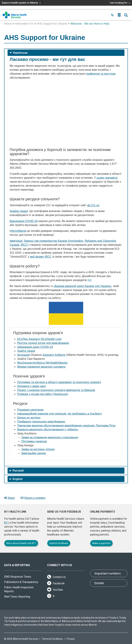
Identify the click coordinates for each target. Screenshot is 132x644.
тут (89, 280)
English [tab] (18, 479)
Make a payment (101, 543)
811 (6, 523)
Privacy (71, 639)
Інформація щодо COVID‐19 (35, 347)
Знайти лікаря (26, 351)
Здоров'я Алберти (54, 355)
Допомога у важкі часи (31, 386)
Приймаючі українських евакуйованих (41, 422)
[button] (119, 15)
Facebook (56, 583)
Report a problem (33, 498)
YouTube (55, 590)
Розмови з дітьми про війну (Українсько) (43, 394)
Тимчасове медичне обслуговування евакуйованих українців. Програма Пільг (67, 426)
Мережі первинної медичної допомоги (41, 367)
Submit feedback (59, 543)
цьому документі (107, 178)
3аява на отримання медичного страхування (50, 437)
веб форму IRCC (41, 257)
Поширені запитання (30, 410)
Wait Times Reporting (17, 597)
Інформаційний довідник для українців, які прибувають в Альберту (60, 414)
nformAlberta (18, 231)
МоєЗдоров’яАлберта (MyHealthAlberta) (42, 363)
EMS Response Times (18, 577)
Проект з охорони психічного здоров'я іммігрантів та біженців (56, 390)
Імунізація (24, 355)
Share (9, 498)
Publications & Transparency (21, 582)
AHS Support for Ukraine (52, 24)
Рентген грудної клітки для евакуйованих (43, 343)
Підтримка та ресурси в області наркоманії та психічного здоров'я (59, 382)
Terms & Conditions (52, 639)
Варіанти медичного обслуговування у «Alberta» (48, 429)
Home (8, 24)
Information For (24, 24)
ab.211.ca (93, 205)
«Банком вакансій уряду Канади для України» (82, 286)
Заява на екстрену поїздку (38, 449)
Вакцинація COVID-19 (24, 221)
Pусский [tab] (18, 471)
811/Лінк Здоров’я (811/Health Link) (39, 339)
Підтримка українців (34, 441)
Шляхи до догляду (29, 418)
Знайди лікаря (19, 211)
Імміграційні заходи (34, 453)
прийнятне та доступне (101, 74)
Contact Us (56, 577)
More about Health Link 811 (21, 543)
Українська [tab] (20, 53)
